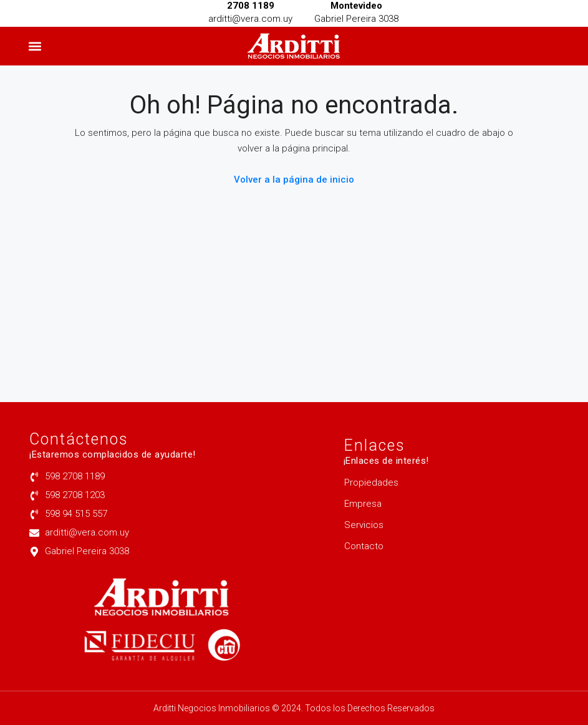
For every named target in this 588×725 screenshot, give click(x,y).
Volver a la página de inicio (294, 180)
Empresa (363, 504)
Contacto (364, 546)
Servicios (364, 525)
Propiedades (371, 483)
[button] (35, 46)
